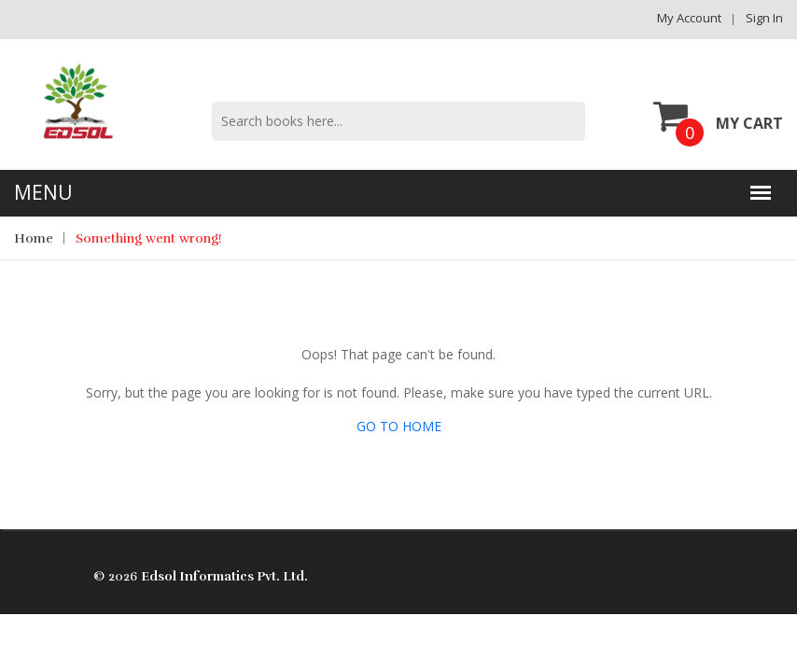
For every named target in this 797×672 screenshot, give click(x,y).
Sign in (764, 18)
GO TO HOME (399, 426)
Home (34, 238)
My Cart (718, 116)
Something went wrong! (149, 238)
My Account (689, 18)
